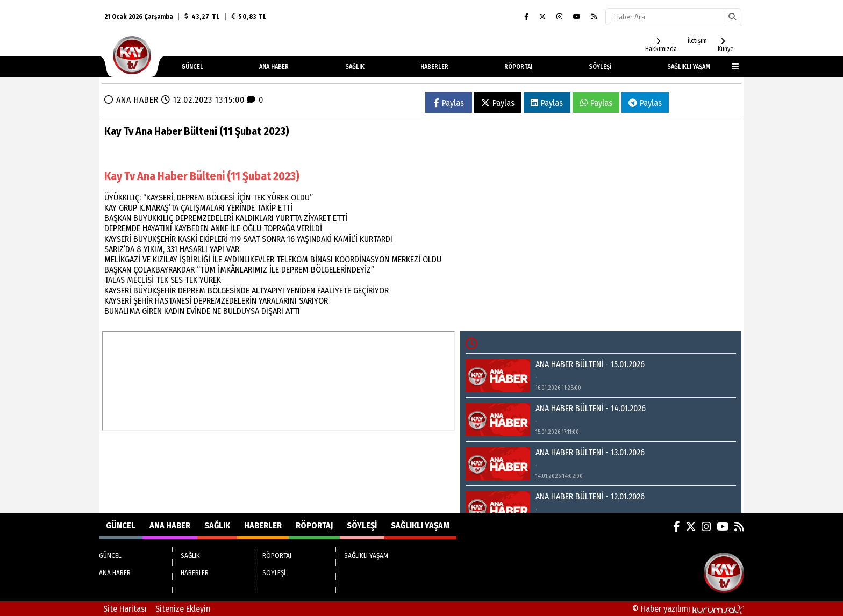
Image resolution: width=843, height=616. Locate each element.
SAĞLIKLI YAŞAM (689, 67)
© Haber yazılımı (688, 609)
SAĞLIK (355, 67)
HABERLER (434, 67)
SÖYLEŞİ (600, 67)
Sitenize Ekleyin (183, 609)
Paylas (449, 103)
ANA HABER (274, 67)
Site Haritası (125, 609)
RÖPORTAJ (518, 67)
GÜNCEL (192, 67)
